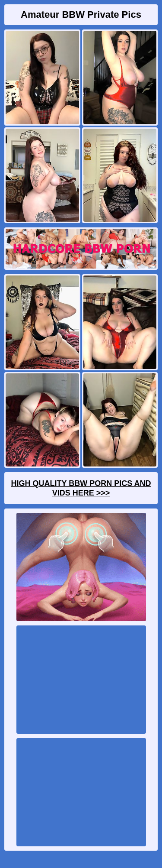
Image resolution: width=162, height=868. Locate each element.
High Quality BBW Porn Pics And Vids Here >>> (81, 488)
